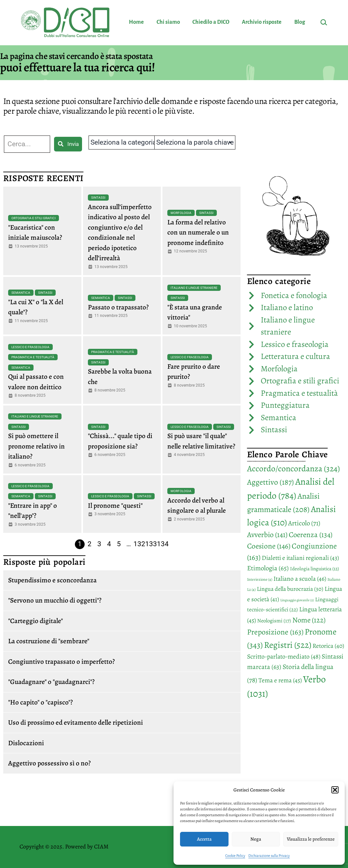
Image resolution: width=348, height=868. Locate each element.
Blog (300, 22)
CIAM (101, 847)
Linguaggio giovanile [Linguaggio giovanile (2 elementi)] (297, 600)
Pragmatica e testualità (33, 357)
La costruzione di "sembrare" (49, 641)
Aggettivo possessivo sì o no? (49, 763)
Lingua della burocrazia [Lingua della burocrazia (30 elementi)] (290, 589)
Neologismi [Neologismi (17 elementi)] (274, 621)
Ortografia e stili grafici (34, 218)
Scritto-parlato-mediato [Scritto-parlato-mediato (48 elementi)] (284, 656)
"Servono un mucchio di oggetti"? (55, 600)
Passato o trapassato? (118, 307)
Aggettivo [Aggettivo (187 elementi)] (271, 482)
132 (139, 544)
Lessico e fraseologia (30, 347)
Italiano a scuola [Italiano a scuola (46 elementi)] (300, 579)
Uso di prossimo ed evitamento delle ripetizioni (76, 722)
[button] (335, 790)
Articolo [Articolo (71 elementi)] (304, 523)
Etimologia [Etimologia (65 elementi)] (268, 568)
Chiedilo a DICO (211, 22)
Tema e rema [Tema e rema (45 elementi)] (280, 680)
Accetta (204, 839)
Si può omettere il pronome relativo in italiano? (36, 446)
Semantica (21, 293)
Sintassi (98, 198)
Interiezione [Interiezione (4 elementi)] (260, 579)
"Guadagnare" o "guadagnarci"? (51, 682)
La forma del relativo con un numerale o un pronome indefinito (198, 232)
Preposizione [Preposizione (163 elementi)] (275, 632)
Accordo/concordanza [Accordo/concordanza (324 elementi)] (293, 469)
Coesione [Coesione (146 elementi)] (269, 546)
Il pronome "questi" (115, 505)
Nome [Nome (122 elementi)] (309, 620)
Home (136, 22)
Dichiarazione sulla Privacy (269, 856)
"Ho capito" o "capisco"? (41, 702)
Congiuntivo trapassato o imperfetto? (62, 662)
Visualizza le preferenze (311, 839)
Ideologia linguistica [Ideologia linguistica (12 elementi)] (314, 569)
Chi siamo (168, 22)
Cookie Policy (235, 856)
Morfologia (181, 213)
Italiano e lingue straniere (194, 288)
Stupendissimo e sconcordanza (52, 580)
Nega (256, 839)
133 (151, 544)
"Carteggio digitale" (35, 621)
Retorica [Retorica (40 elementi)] (328, 646)
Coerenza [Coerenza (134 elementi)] (311, 535)
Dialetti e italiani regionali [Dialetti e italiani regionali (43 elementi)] (300, 558)
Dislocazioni (26, 743)
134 (163, 544)
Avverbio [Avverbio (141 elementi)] (267, 535)
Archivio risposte (262, 22)
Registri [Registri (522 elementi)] (288, 645)
